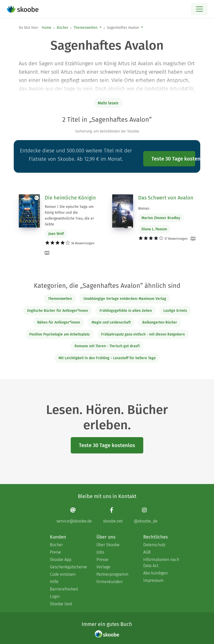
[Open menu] (199, 9)
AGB (147, 552)
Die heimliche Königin (70, 198)
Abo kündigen (155, 573)
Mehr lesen (108, 103)
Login (55, 596)
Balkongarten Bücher (160, 322)
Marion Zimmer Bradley (161, 218)
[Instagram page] (146, 515)
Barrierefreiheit (64, 589)
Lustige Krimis (175, 311)
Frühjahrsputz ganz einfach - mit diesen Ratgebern (143, 334)
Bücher (62, 28)
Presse (102, 560)
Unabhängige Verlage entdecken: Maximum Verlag (125, 299)
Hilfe (54, 582)
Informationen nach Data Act (161, 563)
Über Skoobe (108, 545)
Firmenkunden (109, 582)
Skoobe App (61, 560)
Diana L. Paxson (154, 229)
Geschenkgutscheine (68, 567)
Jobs (100, 552)
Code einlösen (63, 574)
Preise (55, 552)
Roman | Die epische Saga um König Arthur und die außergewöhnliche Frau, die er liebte (69, 216)
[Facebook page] (113, 515)
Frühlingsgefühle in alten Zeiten (126, 311)
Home (47, 28)
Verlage (103, 567)
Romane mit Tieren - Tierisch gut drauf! (107, 346)
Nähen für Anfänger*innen (59, 322)
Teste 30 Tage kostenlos (173, 159)
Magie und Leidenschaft (111, 322)
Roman (144, 209)
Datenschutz (154, 545)
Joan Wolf (56, 234)
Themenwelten (85, 28)
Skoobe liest (61, 604)
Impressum (153, 580)
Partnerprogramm (112, 574)
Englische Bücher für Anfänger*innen (58, 311)
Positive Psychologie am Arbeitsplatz (59, 334)
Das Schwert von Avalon (166, 198)
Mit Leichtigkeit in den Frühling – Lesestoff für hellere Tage (107, 358)
